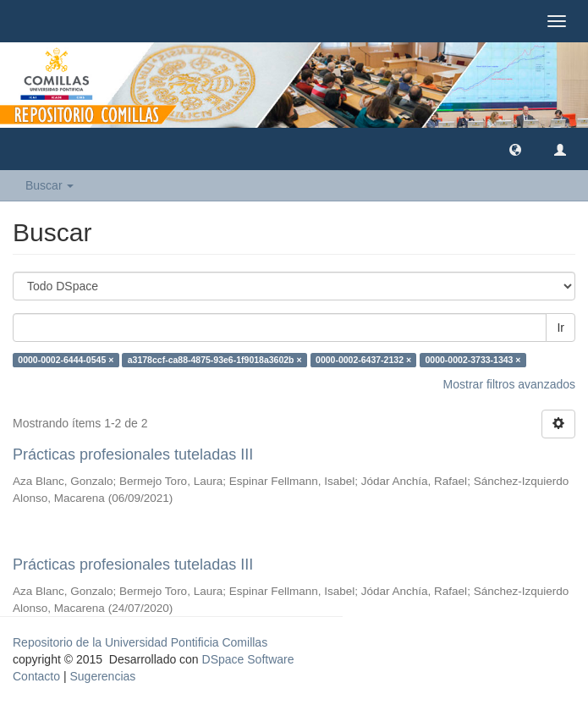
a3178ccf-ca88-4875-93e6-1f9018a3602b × (215, 360)
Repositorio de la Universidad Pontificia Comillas (140, 642)
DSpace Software (248, 659)
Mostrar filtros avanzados (509, 384)
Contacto (36, 676)
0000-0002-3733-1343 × (473, 360)
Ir (561, 328)
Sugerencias (102, 676)
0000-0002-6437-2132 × (363, 360)
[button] (515, 149)
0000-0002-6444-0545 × (66, 360)
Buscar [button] (49, 185)
